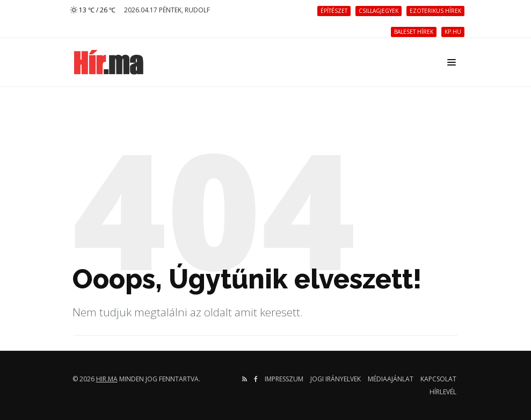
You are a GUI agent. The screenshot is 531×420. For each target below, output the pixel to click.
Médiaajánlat (391, 379)
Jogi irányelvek (336, 379)
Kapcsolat (438, 379)
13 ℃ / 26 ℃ (93, 10)
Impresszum (284, 379)
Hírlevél (443, 392)
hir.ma (107, 379)
